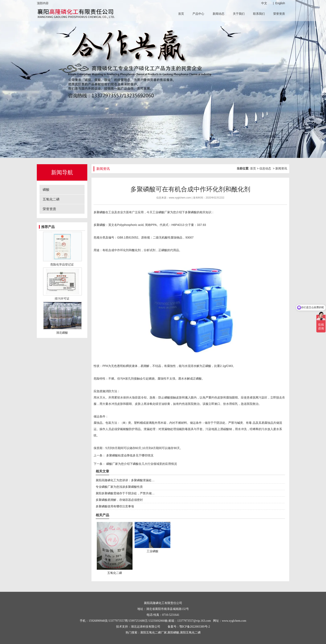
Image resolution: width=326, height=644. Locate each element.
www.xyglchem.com (180, 198)
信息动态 (265, 168)
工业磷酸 (158, 212)
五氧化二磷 (51, 199)
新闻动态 (219, 14)
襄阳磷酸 (173, 633)
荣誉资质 (279, 14)
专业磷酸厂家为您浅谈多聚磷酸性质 (119, 487)
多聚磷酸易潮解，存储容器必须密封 (119, 500)
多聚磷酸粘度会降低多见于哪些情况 (129, 455)
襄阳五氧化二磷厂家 (154, 633)
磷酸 (46, 190)
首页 (181, 14)
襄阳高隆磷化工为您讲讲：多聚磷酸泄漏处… (125, 480)
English (280, 3)
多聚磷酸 (191, 212)
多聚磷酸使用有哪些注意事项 (115, 506)
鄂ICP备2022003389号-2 (195, 627)
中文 (264, 3)
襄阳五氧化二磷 (190, 633)
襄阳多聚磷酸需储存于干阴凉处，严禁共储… (125, 493)
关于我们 (239, 14)
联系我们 (259, 14)
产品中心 (198, 14)
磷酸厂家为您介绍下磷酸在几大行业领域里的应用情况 (141, 464)
